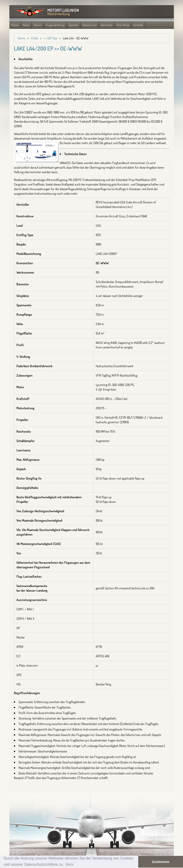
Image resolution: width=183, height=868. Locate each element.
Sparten (74, 25)
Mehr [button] (70, 864)
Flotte (35, 38)
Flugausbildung (55, 25)
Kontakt (138, 25)
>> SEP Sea (50, 38)
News (26, 25)
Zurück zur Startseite (46, 12)
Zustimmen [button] (161, 862)
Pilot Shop (123, 25)
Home (15, 25)
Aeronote (107, 25)
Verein (38, 25)
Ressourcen (90, 25)
